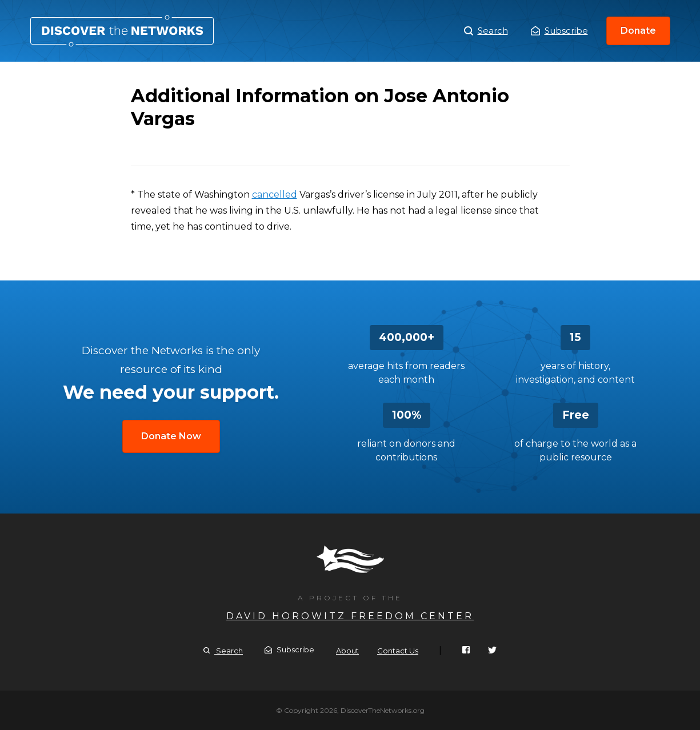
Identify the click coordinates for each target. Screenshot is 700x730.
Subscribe (559, 31)
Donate (638, 31)
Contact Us (398, 651)
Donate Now (171, 436)
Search (486, 31)
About (347, 651)
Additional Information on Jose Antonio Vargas (122, 31)
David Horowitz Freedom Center (350, 616)
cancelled (275, 194)
